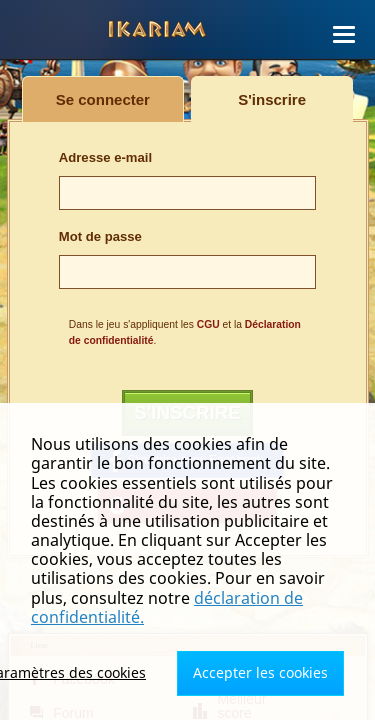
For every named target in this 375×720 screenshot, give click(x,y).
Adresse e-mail (105, 157)
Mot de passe (100, 236)
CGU (208, 324)
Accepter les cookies (260, 672)
